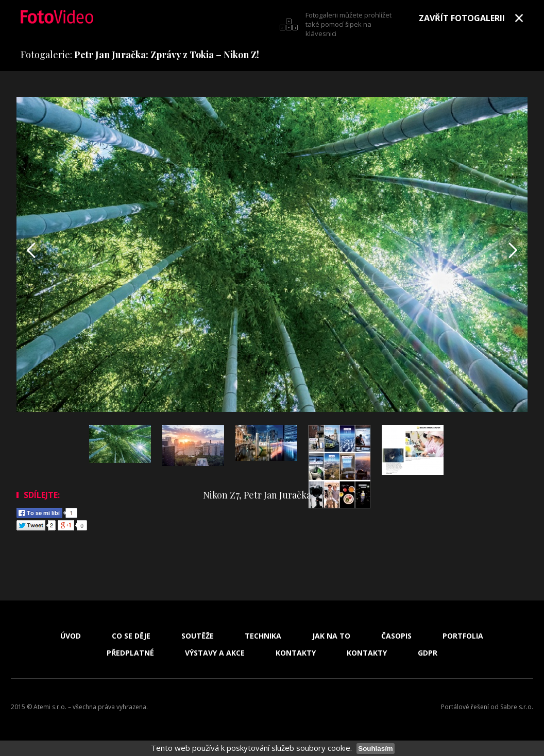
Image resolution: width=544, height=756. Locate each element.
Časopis (396, 636)
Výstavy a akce (215, 653)
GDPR (428, 653)
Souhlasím (375, 749)
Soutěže (198, 636)
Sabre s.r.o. (517, 707)
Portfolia (463, 636)
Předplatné (130, 653)
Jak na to (331, 636)
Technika (263, 636)
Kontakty (296, 653)
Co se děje (131, 636)
